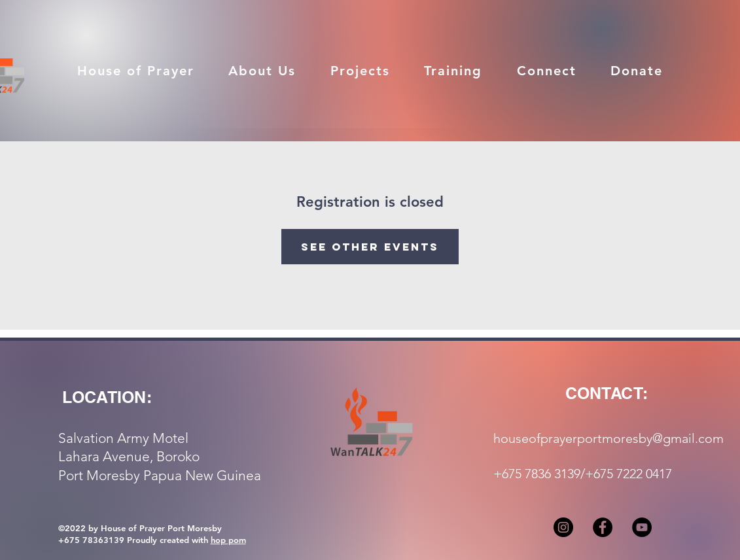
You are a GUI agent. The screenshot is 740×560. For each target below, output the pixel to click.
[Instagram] (563, 527)
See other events (370, 247)
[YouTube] (642, 527)
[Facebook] (603, 527)
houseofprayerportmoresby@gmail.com (608, 438)
